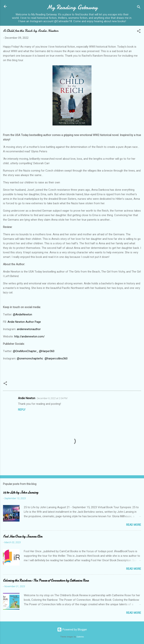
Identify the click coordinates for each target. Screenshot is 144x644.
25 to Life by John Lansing (21, 492)
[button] (139, 32)
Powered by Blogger (72, 630)
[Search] (139, 8)
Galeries (80, 637)
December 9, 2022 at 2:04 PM (52, 398)
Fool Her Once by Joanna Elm (23, 537)
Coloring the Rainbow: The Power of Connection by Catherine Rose (46, 581)
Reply (22, 410)
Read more (134, 525)
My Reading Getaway (72, 7)
